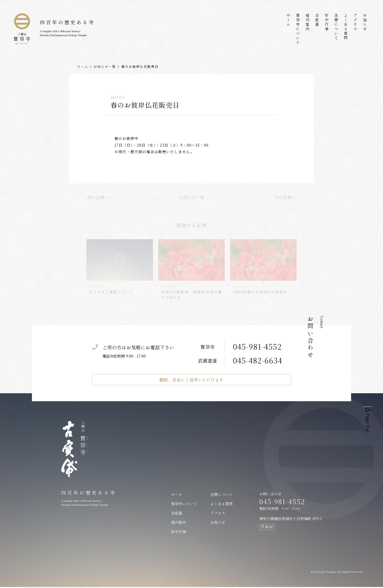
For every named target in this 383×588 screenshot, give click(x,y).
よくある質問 (346, 27)
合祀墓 (317, 20)
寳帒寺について (298, 29)
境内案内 (307, 22)
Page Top (369, 417)
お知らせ (365, 22)
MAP (267, 528)
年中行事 (327, 22)
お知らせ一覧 (105, 66)
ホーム (288, 20)
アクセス (355, 22)
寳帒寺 (22, 35)
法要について (336, 27)
